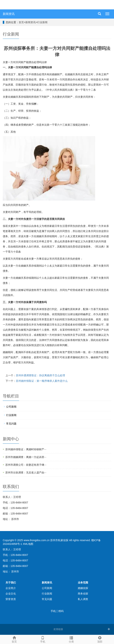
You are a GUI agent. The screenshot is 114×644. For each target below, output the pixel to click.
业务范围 (83, 583)
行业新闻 (42, 22)
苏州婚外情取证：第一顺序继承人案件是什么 (42, 381)
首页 (21, 22)
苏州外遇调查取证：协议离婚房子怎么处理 (40, 375)
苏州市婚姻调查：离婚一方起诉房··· (26, 457)
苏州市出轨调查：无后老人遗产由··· (26, 473)
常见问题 (11, 424)
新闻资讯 (9, 14)
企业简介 (11, 588)
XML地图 (28, 544)
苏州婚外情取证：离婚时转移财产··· (26, 449)
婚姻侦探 (83, 588)
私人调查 (83, 599)
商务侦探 (83, 594)
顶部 (100, 639)
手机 (43, 639)
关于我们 (11, 583)
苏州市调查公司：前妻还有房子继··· (26, 465)
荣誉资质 (11, 599)
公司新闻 (11, 407)
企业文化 (11, 594)
